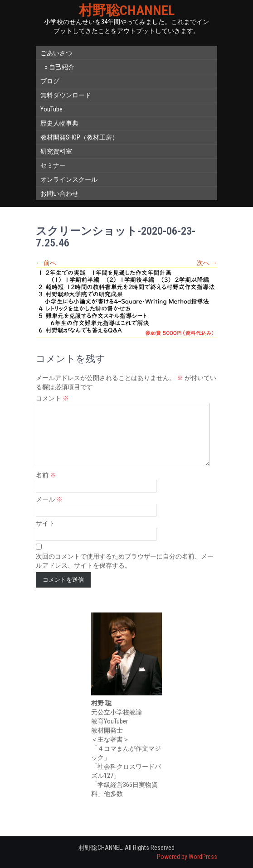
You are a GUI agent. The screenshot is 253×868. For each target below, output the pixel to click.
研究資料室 (56, 151)
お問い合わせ (59, 193)
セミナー (53, 165)
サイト (45, 523)
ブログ (50, 81)
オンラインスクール (69, 179)
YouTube (51, 109)
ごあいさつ (56, 53)
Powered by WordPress (187, 857)
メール (49, 499)
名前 (46, 475)
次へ (207, 263)
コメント (52, 398)
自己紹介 (62, 67)
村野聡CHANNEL (127, 10)
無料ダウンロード (66, 95)
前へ (46, 263)
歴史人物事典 (59, 123)
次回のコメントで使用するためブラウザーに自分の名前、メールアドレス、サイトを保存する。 (125, 561)
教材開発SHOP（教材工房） (79, 137)
